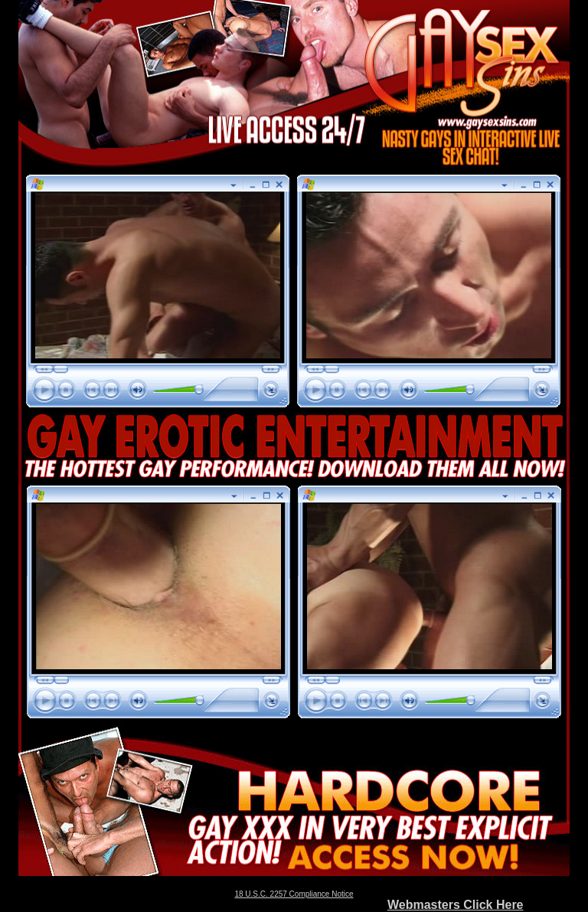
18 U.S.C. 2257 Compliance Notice (294, 894)
